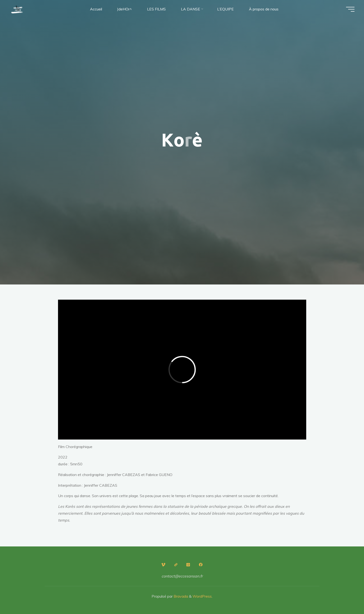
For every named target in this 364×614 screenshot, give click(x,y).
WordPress (202, 596)
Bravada (180, 596)
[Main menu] (350, 9)
